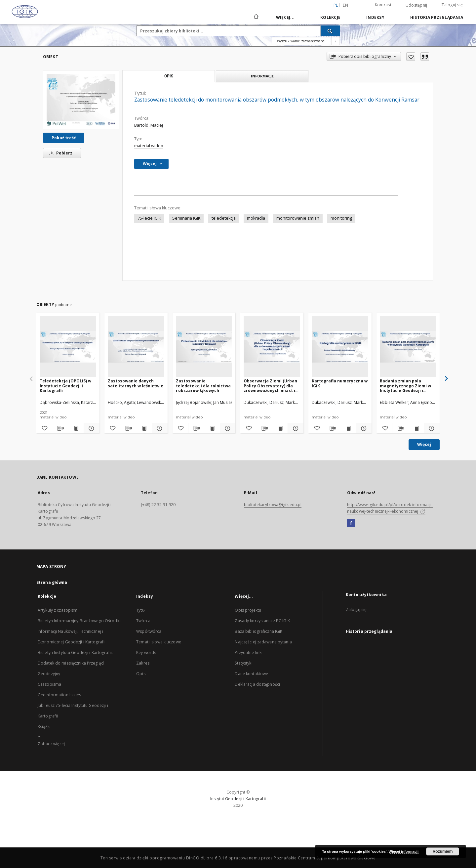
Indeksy (375, 17)
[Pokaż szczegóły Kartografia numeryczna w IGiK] (363, 428)
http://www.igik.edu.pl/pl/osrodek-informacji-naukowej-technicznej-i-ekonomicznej (390, 508)
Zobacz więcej (51, 744)
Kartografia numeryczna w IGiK (340, 383)
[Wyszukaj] (330, 31)
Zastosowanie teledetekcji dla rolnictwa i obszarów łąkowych (203, 386)
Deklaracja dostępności (257, 684)
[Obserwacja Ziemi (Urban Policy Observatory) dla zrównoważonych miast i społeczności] (272, 347)
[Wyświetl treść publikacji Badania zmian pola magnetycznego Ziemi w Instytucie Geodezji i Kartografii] (416, 428)
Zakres (143, 663)
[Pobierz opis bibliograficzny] (60, 428)
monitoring (341, 218)
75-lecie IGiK (149, 218)
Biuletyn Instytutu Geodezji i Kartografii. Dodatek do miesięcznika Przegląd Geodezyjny (75, 663)
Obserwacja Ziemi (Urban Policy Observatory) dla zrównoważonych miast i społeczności (270, 386)
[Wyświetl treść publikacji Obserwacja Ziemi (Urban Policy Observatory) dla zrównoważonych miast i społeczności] (280, 428)
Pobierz (60, 153)
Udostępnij (416, 5)
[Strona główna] (256, 17)
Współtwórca (149, 631)
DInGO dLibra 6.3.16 (207, 858)
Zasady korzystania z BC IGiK (262, 621)
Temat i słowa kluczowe (159, 642)
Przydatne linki (249, 652)
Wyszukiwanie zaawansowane (301, 41)
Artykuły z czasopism (58, 610)
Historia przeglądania (437, 17)
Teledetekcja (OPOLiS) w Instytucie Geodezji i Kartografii (65, 386)
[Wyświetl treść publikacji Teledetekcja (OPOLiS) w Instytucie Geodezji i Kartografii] (76, 428)
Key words (146, 652)
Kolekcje (330, 17)
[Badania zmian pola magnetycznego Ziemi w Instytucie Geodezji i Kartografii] (408, 347)
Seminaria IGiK (186, 218)
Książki (44, 727)
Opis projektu (248, 610)
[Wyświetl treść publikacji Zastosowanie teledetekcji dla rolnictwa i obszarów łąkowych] (212, 428)
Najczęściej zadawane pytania (263, 642)
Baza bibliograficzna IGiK (258, 631)
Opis (141, 674)
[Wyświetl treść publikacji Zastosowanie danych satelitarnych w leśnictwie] (144, 428)
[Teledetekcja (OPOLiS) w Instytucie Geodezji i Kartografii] (68, 347)
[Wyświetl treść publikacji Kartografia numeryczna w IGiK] (348, 428)
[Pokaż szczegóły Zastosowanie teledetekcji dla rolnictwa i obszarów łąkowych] (227, 428)
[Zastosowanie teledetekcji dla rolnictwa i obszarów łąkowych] (204, 347)
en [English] (345, 5)
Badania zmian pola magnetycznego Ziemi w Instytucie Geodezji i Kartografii (405, 386)
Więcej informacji (404, 851)
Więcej (424, 444)
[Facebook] (351, 523)
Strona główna (52, 582)
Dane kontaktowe (251, 674)
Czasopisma (49, 684)
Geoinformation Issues (59, 695)
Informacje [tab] (262, 76)
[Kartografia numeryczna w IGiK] (340, 347)
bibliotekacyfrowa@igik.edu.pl (273, 505)
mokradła (256, 218)
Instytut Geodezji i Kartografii (238, 799)
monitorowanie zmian (298, 218)
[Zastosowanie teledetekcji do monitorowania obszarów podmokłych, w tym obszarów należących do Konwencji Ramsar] (81, 100)
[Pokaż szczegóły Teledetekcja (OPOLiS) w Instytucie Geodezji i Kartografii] (91, 428)
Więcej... (285, 17)
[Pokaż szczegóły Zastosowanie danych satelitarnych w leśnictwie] (159, 428)
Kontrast (383, 5)
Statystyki (243, 663)
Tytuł (141, 610)
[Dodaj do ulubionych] (411, 57)
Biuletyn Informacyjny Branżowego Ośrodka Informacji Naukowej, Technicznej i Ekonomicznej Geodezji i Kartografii (80, 631)
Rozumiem (443, 851)
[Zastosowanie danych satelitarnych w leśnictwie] (136, 347)
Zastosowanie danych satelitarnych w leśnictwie (136, 383)
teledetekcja (224, 218)
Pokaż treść (64, 138)
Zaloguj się (452, 5)
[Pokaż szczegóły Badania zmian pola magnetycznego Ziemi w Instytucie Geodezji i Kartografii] (431, 428)
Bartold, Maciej (149, 125)
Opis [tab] (169, 76)
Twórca (143, 621)
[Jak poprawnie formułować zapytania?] (336, 41)
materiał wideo (149, 146)
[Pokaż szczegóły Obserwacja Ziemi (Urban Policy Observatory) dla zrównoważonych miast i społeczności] (295, 428)
